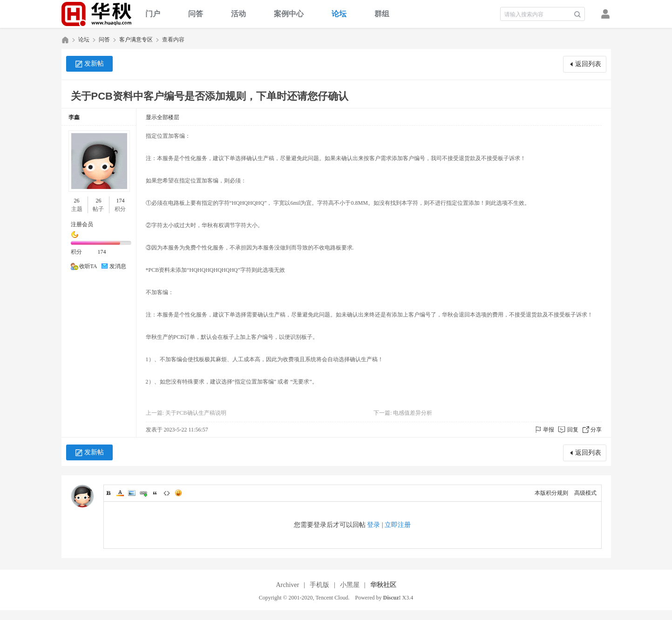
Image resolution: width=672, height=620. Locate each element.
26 (77, 201)
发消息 (118, 266)
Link (143, 493)
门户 (153, 14)
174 (120, 201)
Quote (155, 493)
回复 (573, 430)
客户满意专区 (136, 40)
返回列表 (588, 64)
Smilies (178, 493)
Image (132, 493)
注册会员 (82, 224)
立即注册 (398, 525)
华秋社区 (65, 40)
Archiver (287, 585)
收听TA (88, 266)
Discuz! (392, 598)
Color (120, 493)
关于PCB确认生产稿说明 (196, 413)
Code (167, 493)
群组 (382, 14)
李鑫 (74, 117)
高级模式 (585, 493)
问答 (196, 14)
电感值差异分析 (413, 413)
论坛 (339, 14)
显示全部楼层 (163, 117)
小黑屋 (350, 585)
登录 (373, 525)
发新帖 (94, 64)
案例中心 (289, 14)
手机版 (319, 585)
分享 (596, 430)
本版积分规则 (551, 493)
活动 (238, 14)
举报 (549, 430)
